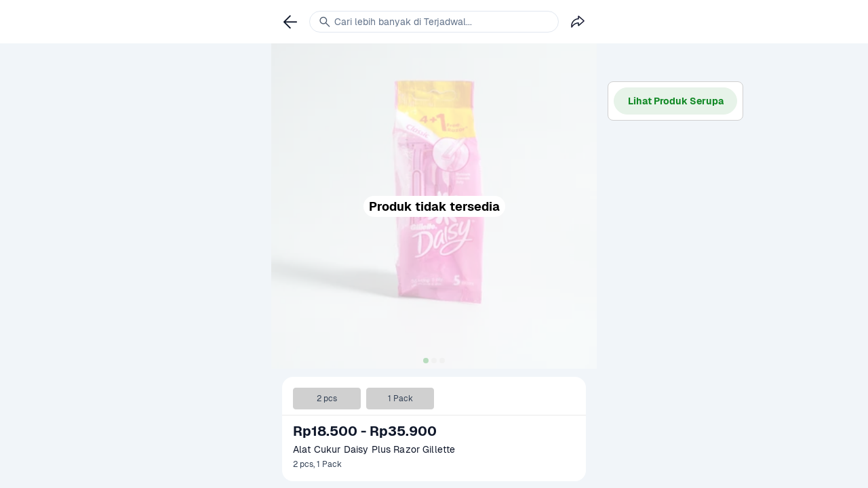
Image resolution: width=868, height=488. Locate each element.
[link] (290, 22)
